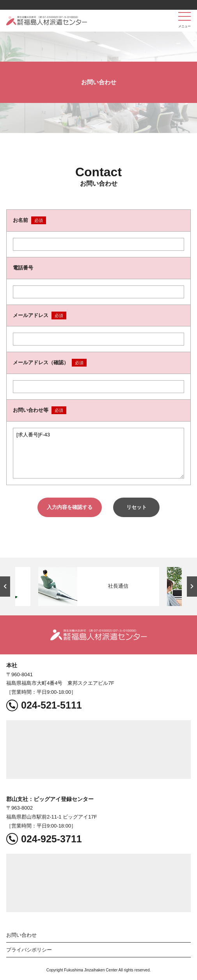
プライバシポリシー (29, 950)
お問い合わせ (21, 935)
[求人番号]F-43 (98, 453)
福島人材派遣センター (47, 21)
